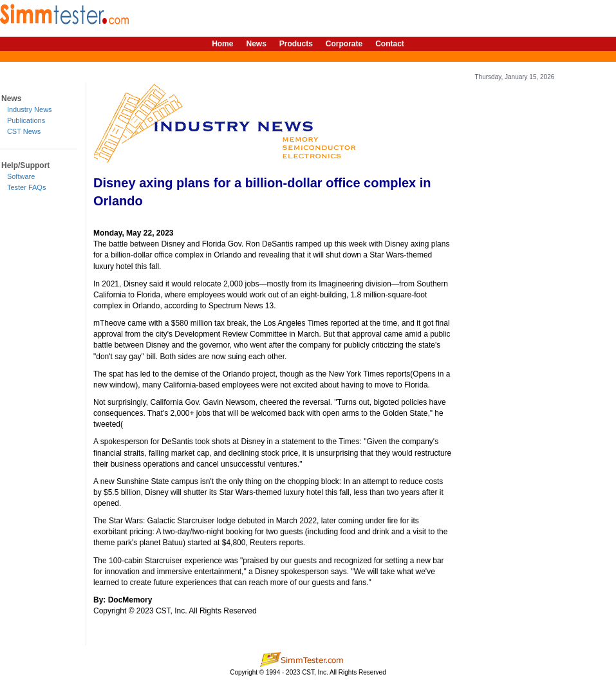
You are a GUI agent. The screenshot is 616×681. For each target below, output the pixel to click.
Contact (390, 44)
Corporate (344, 44)
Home (222, 44)
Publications (26, 120)
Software (21, 176)
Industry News (30, 109)
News (256, 44)
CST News (24, 131)
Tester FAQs (27, 187)
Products (296, 44)
